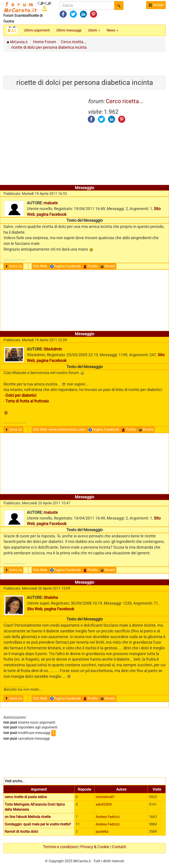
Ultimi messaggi (69, 30)
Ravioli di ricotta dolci (21, 832)
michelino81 (105, 797)
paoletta (102, 832)
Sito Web (40, 266)
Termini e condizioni (60, 847)
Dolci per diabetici (21, 395)
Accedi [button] (156, 5)
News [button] (113, 30)
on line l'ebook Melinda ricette (28, 817)
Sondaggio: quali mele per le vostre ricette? (38, 824)
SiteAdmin (53, 349)
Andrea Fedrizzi (108, 817)
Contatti (119, 847)
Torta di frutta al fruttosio (27, 401)
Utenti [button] (94, 30)
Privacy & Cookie (95, 847)
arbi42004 (104, 804)
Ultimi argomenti (37, 30)
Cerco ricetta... (125, 101)
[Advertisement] (84, 62)
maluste (51, 203)
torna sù (13, 266)
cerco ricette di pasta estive (26, 797)
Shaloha (51, 597)
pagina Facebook (51, 214)
